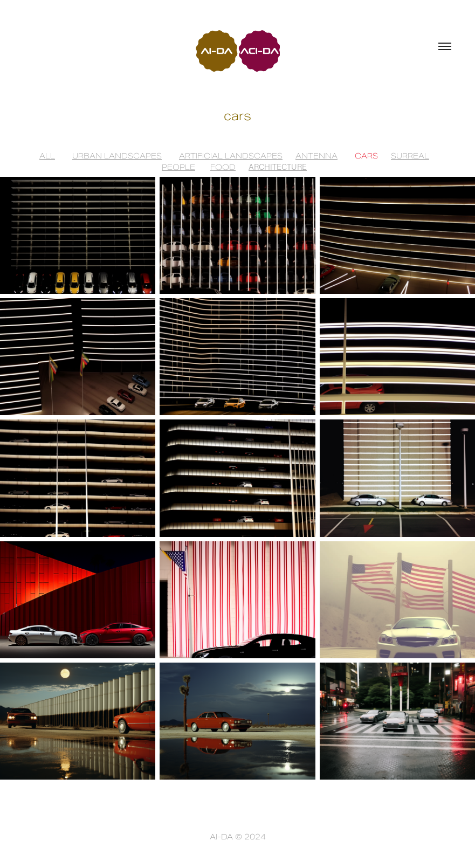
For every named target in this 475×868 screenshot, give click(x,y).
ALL (47, 156)
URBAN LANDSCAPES (117, 156)
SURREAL (410, 156)
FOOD (223, 167)
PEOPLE (178, 167)
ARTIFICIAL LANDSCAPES (231, 156)
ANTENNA (316, 156)
